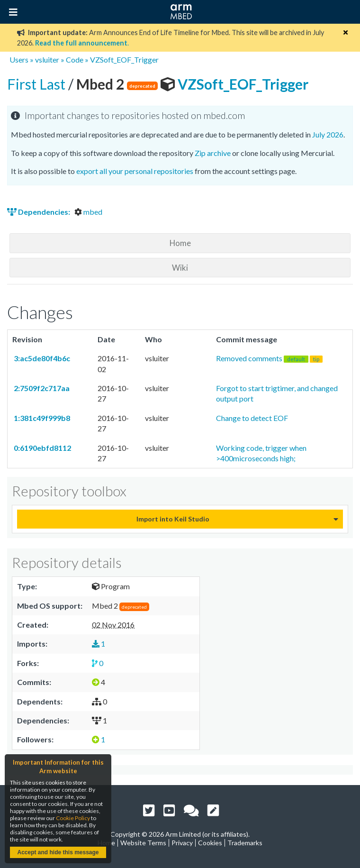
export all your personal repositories (135, 171)
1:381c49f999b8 (41, 418)
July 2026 (328, 134)
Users (19, 59)
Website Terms (143, 843)
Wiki (180, 268)
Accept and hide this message (58, 852)
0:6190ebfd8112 (42, 448)
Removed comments (269, 358)
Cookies (210, 843)
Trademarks (245, 843)
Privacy (182, 843)
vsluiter (47, 59)
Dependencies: (39, 212)
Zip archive (213, 153)
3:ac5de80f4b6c (41, 358)
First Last (38, 84)
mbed (88, 212)
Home (180, 243)
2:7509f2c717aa (41, 388)
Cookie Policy (73, 818)
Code (75, 59)
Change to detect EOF (252, 418)
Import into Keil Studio (173, 519)
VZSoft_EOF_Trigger (124, 59)
